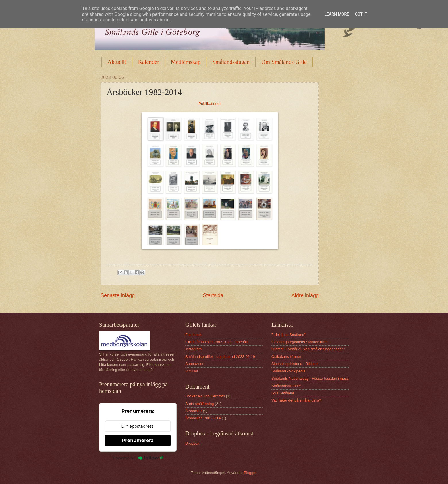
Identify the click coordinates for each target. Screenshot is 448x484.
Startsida (213, 295)
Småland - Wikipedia (288, 371)
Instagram (193, 349)
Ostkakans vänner (286, 357)
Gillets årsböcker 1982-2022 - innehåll (216, 342)
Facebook (193, 335)
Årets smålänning (199, 404)
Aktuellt (117, 62)
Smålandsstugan (231, 62)
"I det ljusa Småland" (288, 335)
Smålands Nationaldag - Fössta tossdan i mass (310, 378)
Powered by (138, 458)
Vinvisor (192, 371)
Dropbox (192, 443)
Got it (361, 14)
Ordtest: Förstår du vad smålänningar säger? (308, 349)
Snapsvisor (194, 364)
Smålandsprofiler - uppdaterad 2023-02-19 (220, 357)
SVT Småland (283, 393)
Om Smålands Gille (284, 62)
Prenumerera (138, 440)
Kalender (149, 62)
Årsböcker (194, 411)
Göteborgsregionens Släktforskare (299, 342)
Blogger (250, 473)
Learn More (337, 14)
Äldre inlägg (305, 295)
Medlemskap (186, 62)
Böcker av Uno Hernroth (205, 396)
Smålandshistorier (286, 386)
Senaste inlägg (118, 295)
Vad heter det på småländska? (296, 400)
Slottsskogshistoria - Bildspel (295, 364)
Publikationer (210, 104)
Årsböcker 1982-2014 (203, 418)
